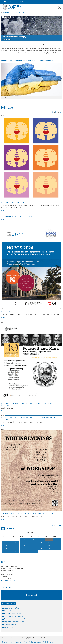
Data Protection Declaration (33, 642)
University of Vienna (15, 44)
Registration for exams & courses (14, 622)
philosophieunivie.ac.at (9, 581)
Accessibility (19, 642)
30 (34, 551)
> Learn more (7, 40)
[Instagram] (10, 587)
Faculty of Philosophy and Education (31, 44)
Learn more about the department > (31, 55)
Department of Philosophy (14, 12)
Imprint (11, 642)
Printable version (48, 642)
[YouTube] (7, 587)
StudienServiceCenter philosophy (14, 616)
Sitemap (5, 642)
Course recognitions (10, 624)
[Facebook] (3, 587)
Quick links (19, 2)
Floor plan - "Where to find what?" (14, 614)
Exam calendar (9, 627)
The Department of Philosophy (14, 37)
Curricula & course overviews (13, 611)
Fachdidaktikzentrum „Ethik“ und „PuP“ (16, 619)
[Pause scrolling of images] (10, 17)
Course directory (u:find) (12, 608)
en (4, 2)
